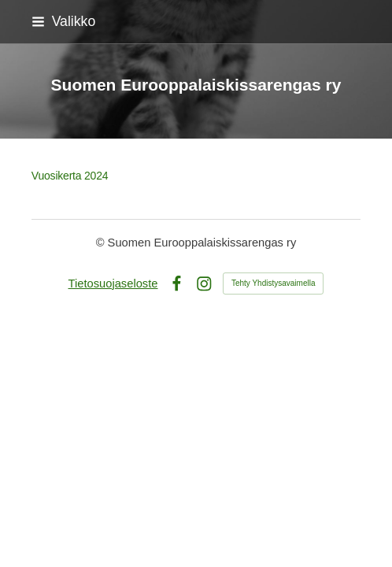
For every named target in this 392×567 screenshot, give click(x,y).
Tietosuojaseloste (113, 283)
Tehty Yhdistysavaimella (274, 283)
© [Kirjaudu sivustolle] (102, 243)
